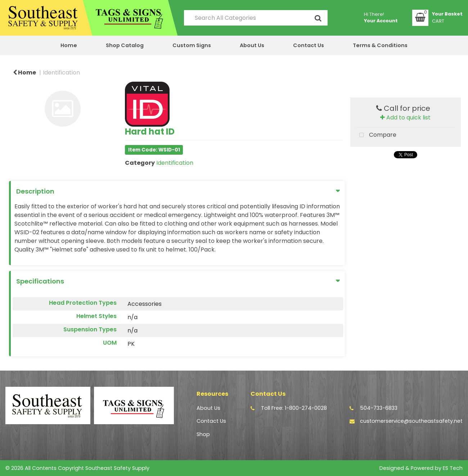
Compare (376, 135)
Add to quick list (405, 117)
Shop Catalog (125, 45)
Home (69, 45)
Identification (61, 72)
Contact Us (309, 45)
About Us (252, 45)
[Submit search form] (318, 18)
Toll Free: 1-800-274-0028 (294, 408)
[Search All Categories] (256, 18)
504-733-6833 (379, 408)
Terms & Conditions (380, 45)
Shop (203, 434)
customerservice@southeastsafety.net (411, 421)
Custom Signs (192, 45)
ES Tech (453, 468)
